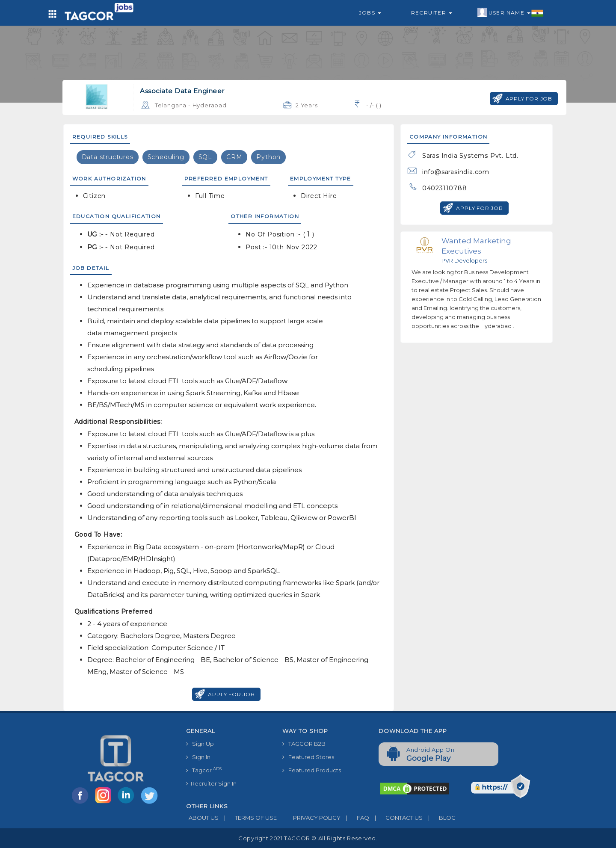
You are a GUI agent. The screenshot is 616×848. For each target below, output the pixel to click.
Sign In (198, 757)
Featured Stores (308, 757)
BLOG (439, 818)
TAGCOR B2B (304, 744)
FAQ (355, 818)
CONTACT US (396, 818)
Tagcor (204, 770)
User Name (511, 13)
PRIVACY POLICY (309, 818)
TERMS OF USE (248, 818)
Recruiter (432, 13)
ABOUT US (202, 818)
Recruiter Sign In (211, 783)
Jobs (370, 13)
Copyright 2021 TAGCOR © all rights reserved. (308, 838)
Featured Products (312, 770)
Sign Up (200, 744)
